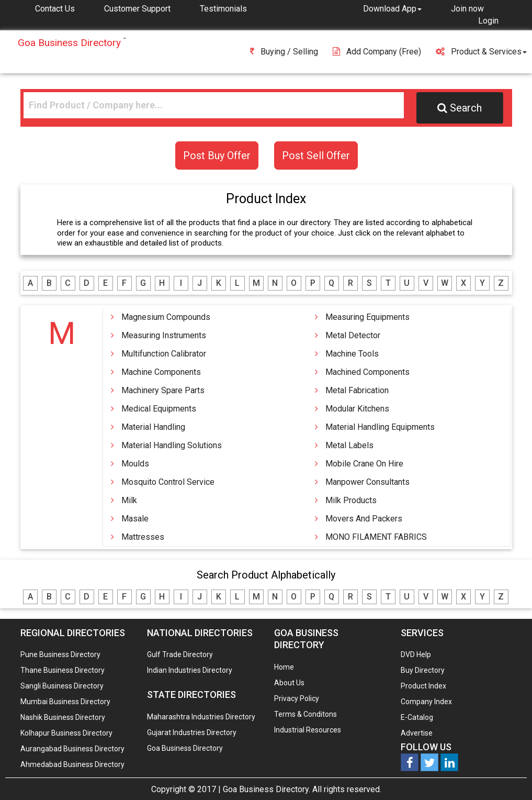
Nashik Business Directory (63, 717)
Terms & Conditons (305, 714)
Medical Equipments (159, 409)
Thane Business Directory (63, 670)
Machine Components (161, 372)
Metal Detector (353, 335)
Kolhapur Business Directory (66, 733)
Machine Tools (352, 354)
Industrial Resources (308, 730)
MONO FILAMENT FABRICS (376, 537)
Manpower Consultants (367, 482)
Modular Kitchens (357, 409)
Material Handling (153, 427)
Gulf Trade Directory (180, 654)
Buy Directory (423, 670)
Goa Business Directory (185, 748)
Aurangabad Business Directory (72, 749)
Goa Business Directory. (267, 789)
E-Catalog (417, 717)
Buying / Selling (284, 52)
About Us (289, 683)
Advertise (417, 733)
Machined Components (367, 372)
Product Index (423, 686)
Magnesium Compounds (166, 317)
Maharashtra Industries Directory (201, 717)
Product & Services (481, 52)
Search (460, 108)
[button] (392, 8)
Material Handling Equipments (380, 427)
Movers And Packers (364, 519)
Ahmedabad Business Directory (72, 764)
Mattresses (143, 537)
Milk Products (351, 500)
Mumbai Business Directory (65, 702)
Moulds (135, 464)
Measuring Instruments (164, 335)
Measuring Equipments (367, 317)
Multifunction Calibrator (164, 354)
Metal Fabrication (357, 390)
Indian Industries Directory (190, 670)
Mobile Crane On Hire (364, 464)
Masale (135, 519)
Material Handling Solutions (172, 445)
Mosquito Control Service (168, 482)
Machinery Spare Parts (163, 390)
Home (284, 667)
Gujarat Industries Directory (192, 732)
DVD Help (416, 654)
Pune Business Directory (60, 654)
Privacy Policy (297, 698)
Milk (129, 500)
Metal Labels (349, 445)
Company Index (426, 702)
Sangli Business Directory (62, 686)
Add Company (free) (377, 52)
